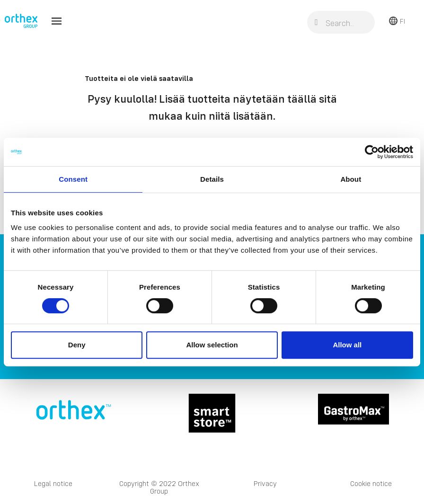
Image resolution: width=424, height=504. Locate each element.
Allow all (347, 345)
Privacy (265, 483)
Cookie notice (371, 483)
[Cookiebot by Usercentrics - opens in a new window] (372, 152)
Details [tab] (212, 179)
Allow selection (212, 345)
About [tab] (351, 179)
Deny (77, 345)
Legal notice (53, 483)
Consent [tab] (73, 179)
